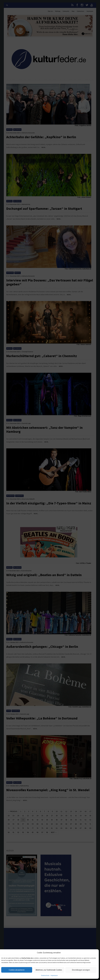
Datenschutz (45, 975)
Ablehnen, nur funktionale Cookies (49, 970)
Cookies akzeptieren (17, 970)
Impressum (54, 975)
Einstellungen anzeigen (81, 970)
